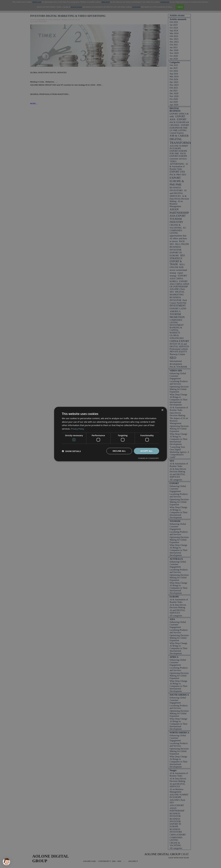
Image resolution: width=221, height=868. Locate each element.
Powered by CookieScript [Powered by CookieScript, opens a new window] (148, 458)
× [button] (162, 410)
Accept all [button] (147, 451)
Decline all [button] (119, 451)
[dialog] (111, 434)
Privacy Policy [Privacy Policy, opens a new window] (78, 429)
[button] (71, 451)
